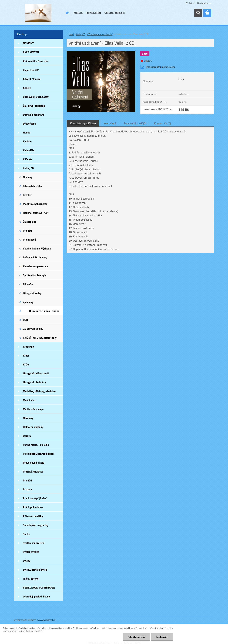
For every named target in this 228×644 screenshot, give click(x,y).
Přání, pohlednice (33, 507)
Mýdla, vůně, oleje (33, 409)
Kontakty (78, 13)
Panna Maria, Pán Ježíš (36, 445)
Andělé (27, 88)
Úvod (71, 34)
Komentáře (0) (162, 123)
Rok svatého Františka (36, 61)
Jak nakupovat (94, 13)
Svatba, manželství (34, 543)
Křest (26, 356)
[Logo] (38, 13)
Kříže (26, 365)
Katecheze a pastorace (36, 266)
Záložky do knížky (33, 329)
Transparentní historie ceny (158, 67)
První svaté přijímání (35, 498)
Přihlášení (190, 3)
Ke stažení (110, 123)
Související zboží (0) (135, 123)
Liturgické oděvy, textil (36, 373)
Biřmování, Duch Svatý (36, 97)
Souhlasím (162, 637)
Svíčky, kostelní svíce (35, 570)
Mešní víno (29, 400)
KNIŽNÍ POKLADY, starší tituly (40, 338)
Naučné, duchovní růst (36, 213)
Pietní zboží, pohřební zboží (38, 454)
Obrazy (27, 436)
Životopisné (30, 222)
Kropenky (28, 347)
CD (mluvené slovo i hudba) (44, 311)
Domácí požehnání (33, 115)
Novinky (28, 177)
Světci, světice (31, 552)
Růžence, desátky (33, 516)
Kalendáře (29, 150)
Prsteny (27, 489)
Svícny (27, 561)
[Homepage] (67, 13)
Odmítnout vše (136, 637)
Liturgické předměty (34, 382)
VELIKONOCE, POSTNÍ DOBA (39, 588)
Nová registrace (204, 3)
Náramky (28, 418)
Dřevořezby (29, 124)
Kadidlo (27, 141)
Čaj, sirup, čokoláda (34, 106)
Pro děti (27, 231)
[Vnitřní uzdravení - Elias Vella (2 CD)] (101, 52)
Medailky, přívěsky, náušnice (39, 391)
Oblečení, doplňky (33, 427)
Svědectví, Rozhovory (35, 257)
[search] (198, 13)
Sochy (26, 534)
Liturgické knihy (32, 293)
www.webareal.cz (46, 620)
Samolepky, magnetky (36, 525)
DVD (25, 320)
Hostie (27, 133)
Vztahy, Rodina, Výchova (37, 249)
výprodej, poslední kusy (36, 597)
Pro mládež (29, 240)
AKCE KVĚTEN (31, 52)
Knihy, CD (28, 168)
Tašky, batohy (31, 579)
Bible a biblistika (32, 186)
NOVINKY (28, 43)
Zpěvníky (28, 302)
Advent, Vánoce (32, 79)
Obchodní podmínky (115, 13)
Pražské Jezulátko (33, 472)
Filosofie (28, 284)
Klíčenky (28, 159)
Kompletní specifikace (83, 123)
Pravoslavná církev (34, 463)
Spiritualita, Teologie (35, 275)
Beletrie (27, 195)
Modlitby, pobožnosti (35, 204)
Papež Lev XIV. (31, 70)
